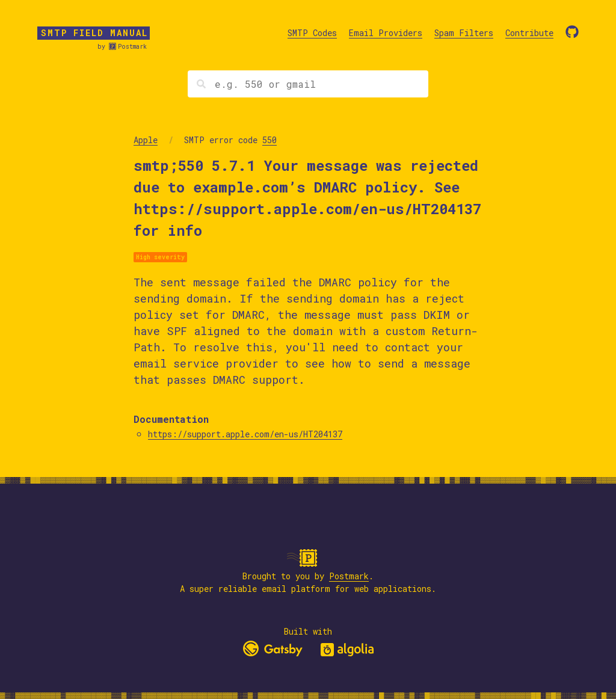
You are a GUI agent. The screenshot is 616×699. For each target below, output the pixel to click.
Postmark (132, 47)
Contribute (529, 33)
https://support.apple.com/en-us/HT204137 (245, 434)
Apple (146, 140)
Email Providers (386, 33)
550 (269, 140)
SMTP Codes (312, 33)
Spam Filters (464, 33)
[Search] (308, 84)
